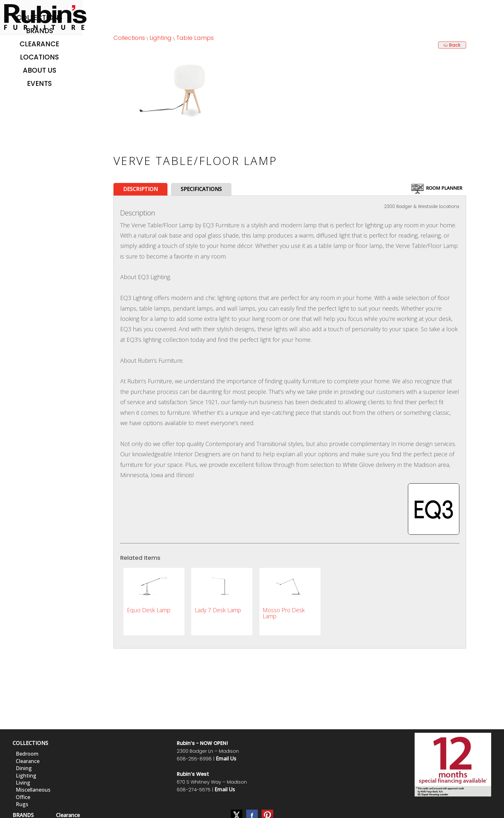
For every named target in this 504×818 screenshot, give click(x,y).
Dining (24, 768)
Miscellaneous (33, 790)
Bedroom (27, 754)
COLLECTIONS (30, 743)
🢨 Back (452, 45)
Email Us (226, 759)
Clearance (39, 44)
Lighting (161, 38)
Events (39, 83)
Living (23, 783)
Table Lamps (195, 38)
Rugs (22, 804)
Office (23, 797)
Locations (39, 57)
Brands (40, 31)
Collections (39, 18)
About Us (40, 70)
